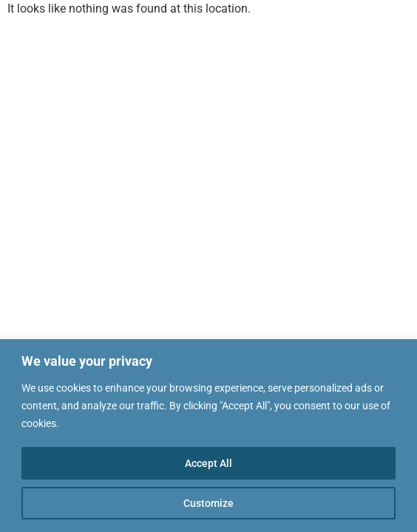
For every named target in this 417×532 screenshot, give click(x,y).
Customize (208, 503)
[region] (208, 436)
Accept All (208, 463)
